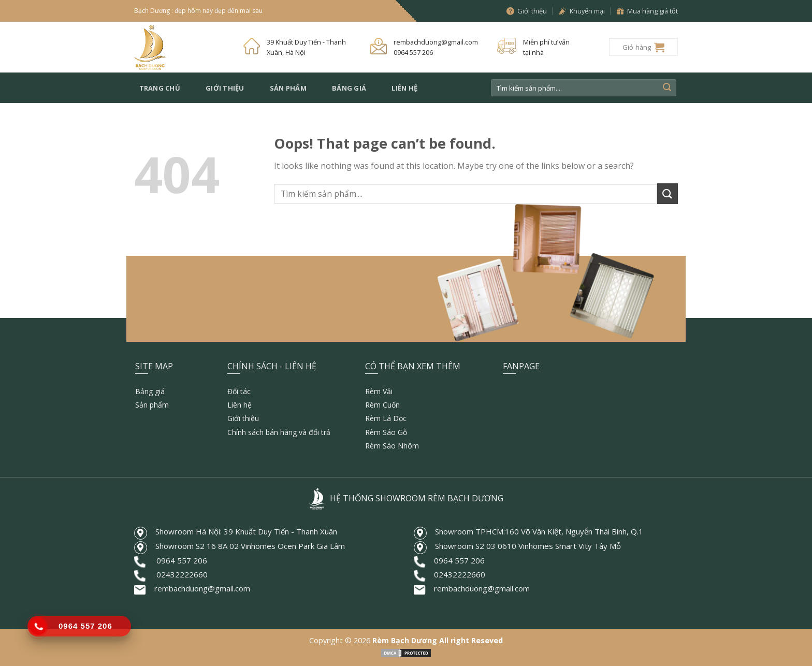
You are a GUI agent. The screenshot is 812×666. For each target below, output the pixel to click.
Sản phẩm (288, 88)
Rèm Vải (379, 391)
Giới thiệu (225, 88)
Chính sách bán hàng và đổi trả (279, 432)
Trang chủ (160, 88)
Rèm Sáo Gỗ (386, 432)
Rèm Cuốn (382, 405)
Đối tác (239, 391)
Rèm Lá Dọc (386, 418)
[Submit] (667, 88)
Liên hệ (404, 88)
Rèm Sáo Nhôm (392, 446)
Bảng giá (349, 88)
